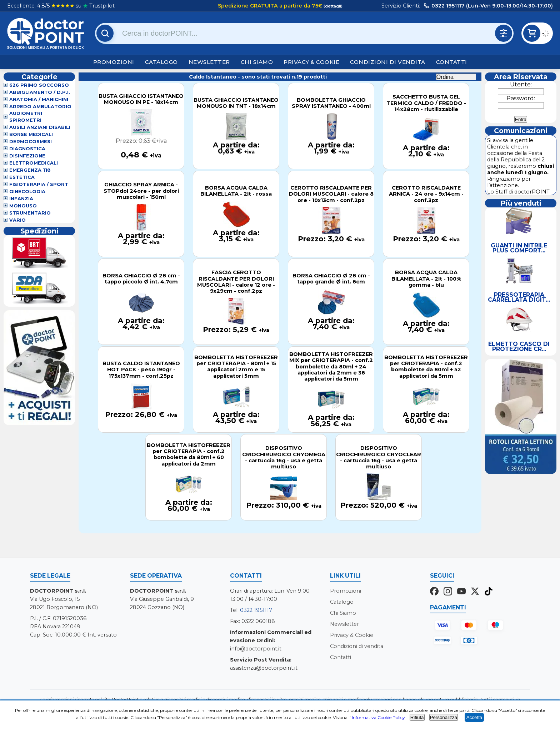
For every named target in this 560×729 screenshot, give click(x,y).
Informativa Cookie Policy (378, 717)
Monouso (23, 206)
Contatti (452, 62)
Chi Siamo (257, 62)
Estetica (22, 177)
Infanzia (21, 199)
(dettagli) (332, 6)
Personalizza (444, 717)
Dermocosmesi (31, 142)
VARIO (17, 220)
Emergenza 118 (30, 170)
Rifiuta (417, 717)
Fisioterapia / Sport (39, 184)
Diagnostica (27, 149)
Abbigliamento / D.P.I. (40, 92)
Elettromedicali (34, 163)
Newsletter (209, 62)
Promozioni (114, 62)
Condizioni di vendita (388, 62)
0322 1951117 (256, 610)
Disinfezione (27, 156)
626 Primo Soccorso (39, 85)
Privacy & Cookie (311, 62)
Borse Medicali (31, 134)
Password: (521, 98)
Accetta (474, 717)
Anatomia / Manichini (39, 99)
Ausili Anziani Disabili (40, 127)
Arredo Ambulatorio (40, 107)
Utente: (521, 84)
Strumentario (30, 213)
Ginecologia (27, 192)
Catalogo (161, 62)
